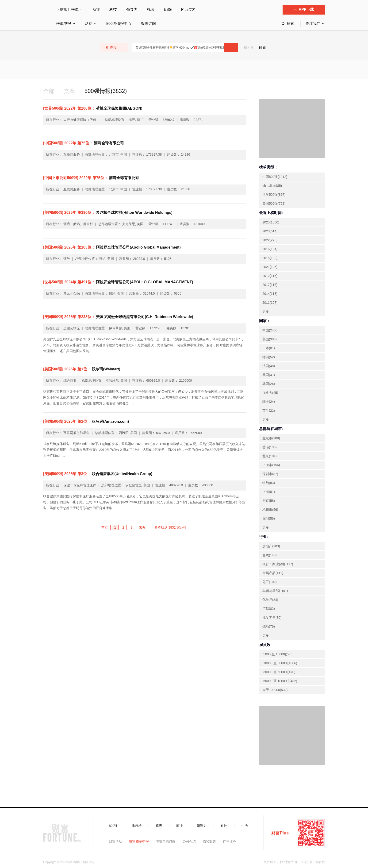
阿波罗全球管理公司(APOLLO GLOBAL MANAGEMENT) (118, 282)
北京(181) (270, 456)
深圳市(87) (270, 474)
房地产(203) (271, 546)
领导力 (132, 10)
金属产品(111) (273, 573)
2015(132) (270, 258)
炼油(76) (269, 626)
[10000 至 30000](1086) (280, 663)
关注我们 (313, 24)
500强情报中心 (119, 24)
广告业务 (230, 841)
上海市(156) (271, 465)
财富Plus (280, 833)
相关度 (249, 48)
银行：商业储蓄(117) (278, 564)
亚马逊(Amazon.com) (86, 421)
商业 (96, 10)
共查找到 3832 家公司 (170, 527)
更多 (266, 311)
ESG (168, 10)
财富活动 (115, 841)
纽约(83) (269, 483)
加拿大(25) (270, 393)
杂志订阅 (148, 24)
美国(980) (270, 339)
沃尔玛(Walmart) (82, 369)
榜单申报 (64, 24)
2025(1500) (271, 222)
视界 (159, 826)
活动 (89, 24)
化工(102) (270, 582)
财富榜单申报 (139, 841)
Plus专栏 (189, 10)
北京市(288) (271, 438)
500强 (113, 826)
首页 (105, 527)
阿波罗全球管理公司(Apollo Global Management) (112, 247)
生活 (245, 826)
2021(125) (270, 267)
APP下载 (304, 10)
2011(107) (270, 303)
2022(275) (270, 240)
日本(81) (269, 348)
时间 (262, 48)
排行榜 (137, 826)
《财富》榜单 (67, 10)
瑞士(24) (269, 402)
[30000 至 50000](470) (279, 672)
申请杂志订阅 (166, 841)
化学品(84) (270, 600)
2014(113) (270, 294)
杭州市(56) (270, 510)
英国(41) (269, 375)
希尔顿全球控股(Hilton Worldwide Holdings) (108, 213)
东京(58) (269, 501)
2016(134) (270, 249)
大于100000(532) (275, 690)
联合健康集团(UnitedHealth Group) (98, 474)
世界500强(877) (274, 195)
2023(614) (270, 231)
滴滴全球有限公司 (84, 143)
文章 (69, 91)
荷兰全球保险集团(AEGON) (93, 108)
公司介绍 (189, 841)
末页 (142, 527)
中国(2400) (270, 330)
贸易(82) (269, 609)
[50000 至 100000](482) (280, 681)
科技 (113, 10)
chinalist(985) (272, 186)
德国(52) (269, 357)
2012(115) (270, 276)
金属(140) (270, 555)
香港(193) (270, 447)
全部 (49, 91)
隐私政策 (209, 841)
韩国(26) (269, 384)
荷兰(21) (269, 411)
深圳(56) (269, 518)
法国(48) (269, 366)
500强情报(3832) (106, 91)
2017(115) (270, 285)
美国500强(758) (274, 204)
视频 (151, 10)
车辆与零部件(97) (275, 591)
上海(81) (269, 492)
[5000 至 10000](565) (278, 654)
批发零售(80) (272, 618)
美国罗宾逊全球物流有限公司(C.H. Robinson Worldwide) (118, 317)
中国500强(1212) (275, 177)
